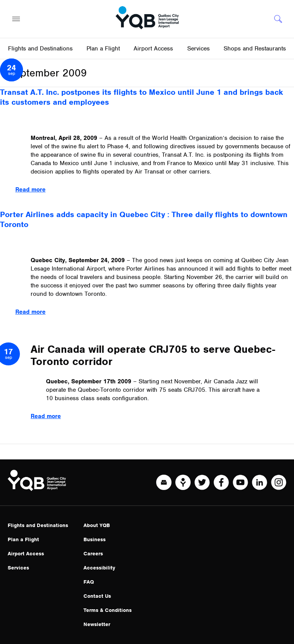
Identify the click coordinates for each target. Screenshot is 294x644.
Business (95, 539)
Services (18, 568)
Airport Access (26, 554)
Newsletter (97, 624)
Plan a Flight (23, 539)
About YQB (97, 525)
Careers (93, 554)
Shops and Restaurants (255, 49)
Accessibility (99, 568)
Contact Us (97, 596)
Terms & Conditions (108, 610)
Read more (30, 190)
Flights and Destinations (38, 525)
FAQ (89, 582)
